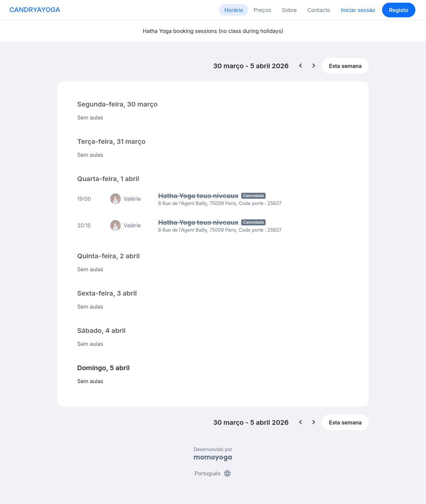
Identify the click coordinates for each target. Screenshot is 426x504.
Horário (234, 10)
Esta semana (345, 66)
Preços (262, 10)
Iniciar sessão (358, 10)
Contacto (319, 10)
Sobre (289, 10)
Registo (399, 10)
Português (213, 473)
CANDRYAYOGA (35, 10)
